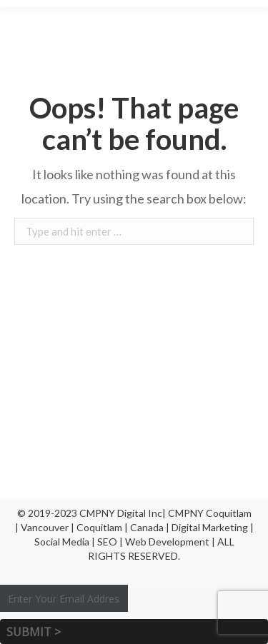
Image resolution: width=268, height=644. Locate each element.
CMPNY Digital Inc (121, 513)
